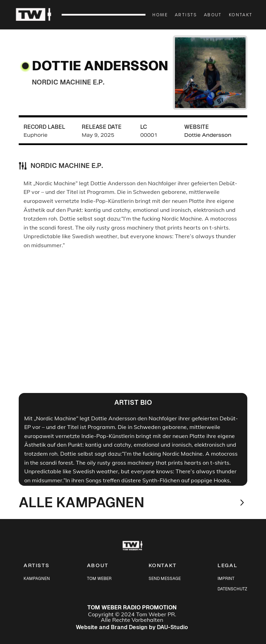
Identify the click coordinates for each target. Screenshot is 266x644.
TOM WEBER (99, 579)
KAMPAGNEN (37, 579)
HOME (160, 15)
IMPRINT (226, 579)
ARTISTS (186, 15)
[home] (37, 15)
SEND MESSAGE (165, 579)
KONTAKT (241, 15)
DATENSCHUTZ (232, 589)
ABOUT (213, 15)
